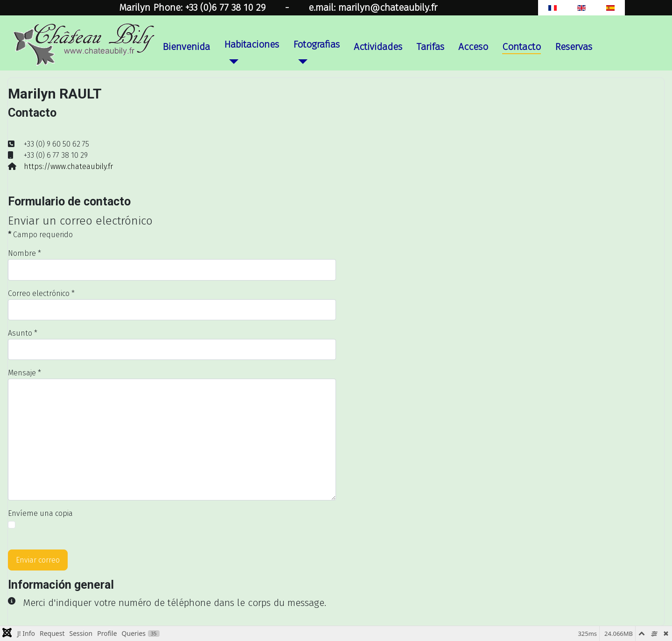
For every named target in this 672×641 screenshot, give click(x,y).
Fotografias (316, 45)
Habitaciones (252, 45)
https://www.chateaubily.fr (68, 166)
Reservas (574, 47)
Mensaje (24, 373)
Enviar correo (38, 560)
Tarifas (430, 47)
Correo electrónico (41, 293)
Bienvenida (186, 47)
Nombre (24, 253)
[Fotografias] (300, 61)
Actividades (378, 47)
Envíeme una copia (40, 513)
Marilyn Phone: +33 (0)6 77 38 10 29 (192, 8)
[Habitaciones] (231, 61)
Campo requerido (40, 235)
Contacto (521, 47)
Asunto (23, 333)
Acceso (473, 47)
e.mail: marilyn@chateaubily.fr (373, 8)
